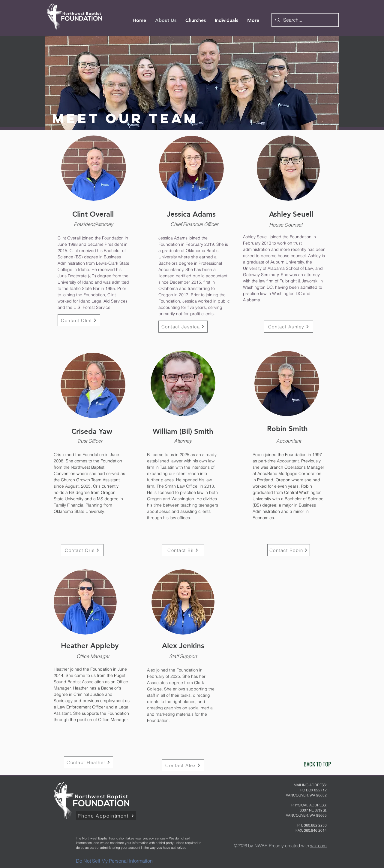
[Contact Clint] (79, 320)
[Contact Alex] (183, 765)
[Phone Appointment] (106, 816)
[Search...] (304, 20)
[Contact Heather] (88, 762)
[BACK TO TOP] (317, 764)
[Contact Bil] (183, 550)
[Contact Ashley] (289, 327)
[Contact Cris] (82, 550)
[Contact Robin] (289, 550)
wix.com (318, 846)
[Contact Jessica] (183, 327)
